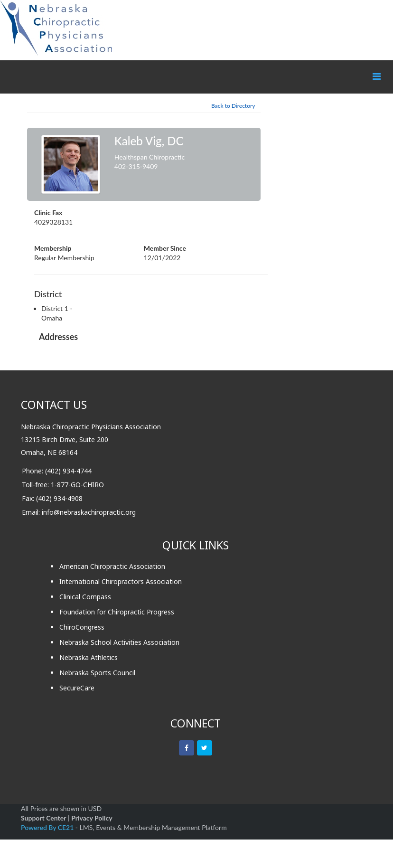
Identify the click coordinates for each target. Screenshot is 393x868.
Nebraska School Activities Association (119, 642)
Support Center (43, 818)
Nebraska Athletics (89, 657)
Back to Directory (233, 106)
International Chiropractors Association (121, 581)
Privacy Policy (92, 818)
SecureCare (77, 688)
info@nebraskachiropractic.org (89, 512)
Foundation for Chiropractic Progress (117, 612)
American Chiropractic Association (112, 566)
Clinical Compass (85, 597)
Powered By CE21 (48, 827)
